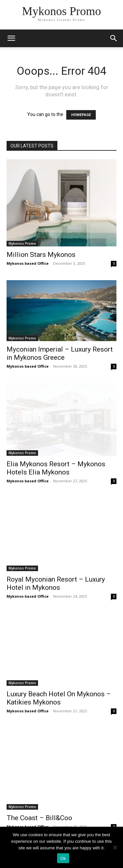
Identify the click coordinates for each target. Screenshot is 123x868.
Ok (63, 858)
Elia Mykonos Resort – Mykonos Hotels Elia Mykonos (56, 468)
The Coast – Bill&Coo (39, 818)
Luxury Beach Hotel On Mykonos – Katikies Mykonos (59, 698)
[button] (114, 38)
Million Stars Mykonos (41, 255)
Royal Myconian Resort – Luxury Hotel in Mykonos (56, 583)
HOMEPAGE (81, 115)
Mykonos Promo (22, 243)
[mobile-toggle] (11, 38)
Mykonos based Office (28, 263)
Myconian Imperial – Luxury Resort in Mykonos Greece (60, 353)
